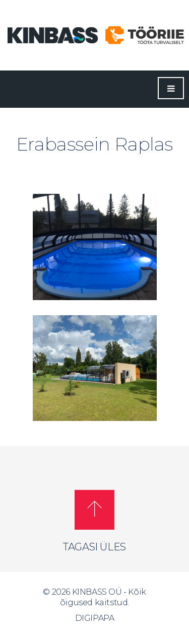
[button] (94, 510)
